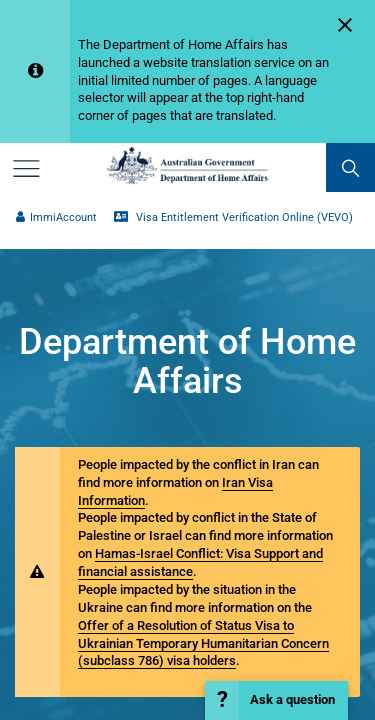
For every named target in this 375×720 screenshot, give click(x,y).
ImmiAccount (56, 217)
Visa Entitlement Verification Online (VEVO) (233, 217)
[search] (350, 167)
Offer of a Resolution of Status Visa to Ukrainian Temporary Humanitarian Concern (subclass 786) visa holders (203, 643)
